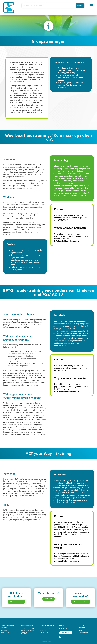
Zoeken (80, 6)
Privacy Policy (82, 627)
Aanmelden (82, 626)
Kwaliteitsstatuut (83, 632)
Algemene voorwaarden (85, 629)
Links (80, 631)
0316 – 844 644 (63, 629)
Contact (81, 634)
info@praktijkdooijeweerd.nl (67, 241)
